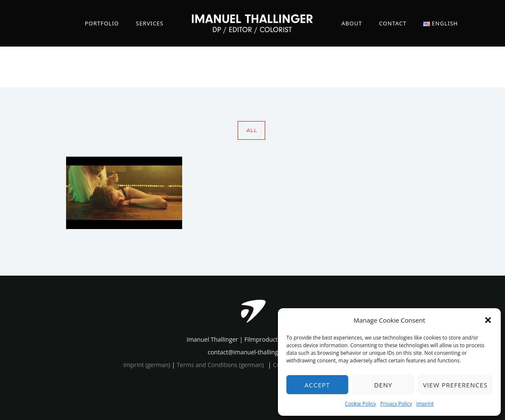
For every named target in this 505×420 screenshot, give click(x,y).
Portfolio (102, 23)
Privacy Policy (396, 404)
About (352, 23)
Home (391, 67)
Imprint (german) (147, 365)
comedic (443, 67)
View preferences (455, 385)
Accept (317, 385)
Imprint (425, 404)
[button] (488, 320)
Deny (383, 385)
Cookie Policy (360, 404)
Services (150, 23)
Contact (393, 23)
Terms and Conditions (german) (220, 365)
